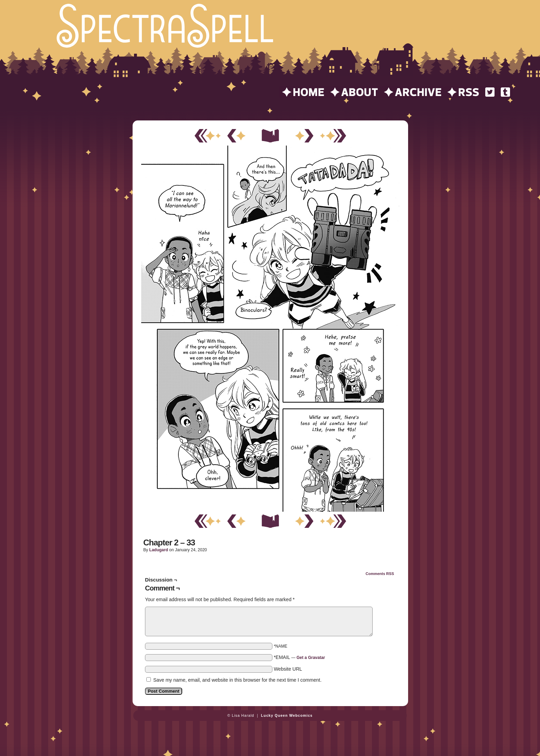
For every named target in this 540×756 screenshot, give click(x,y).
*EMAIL (299, 657)
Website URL (288, 669)
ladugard (159, 550)
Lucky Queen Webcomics (287, 715)
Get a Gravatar (311, 658)
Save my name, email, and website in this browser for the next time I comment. (237, 680)
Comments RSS (380, 574)
